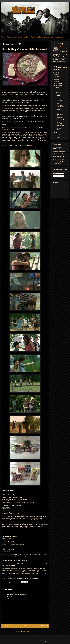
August (58, 92)
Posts (56, 174)
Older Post (45, 626)
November (59, 85)
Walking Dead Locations (59, 151)
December (59, 83)
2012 (56, 81)
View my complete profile (59, 61)
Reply (8, 599)
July (57, 133)
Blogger (45, 641)
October (58, 88)
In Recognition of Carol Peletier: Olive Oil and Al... (60, 101)
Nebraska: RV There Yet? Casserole (59, 95)
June (57, 135)
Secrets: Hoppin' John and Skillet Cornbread (60, 121)
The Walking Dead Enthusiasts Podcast (58, 148)
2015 (56, 75)
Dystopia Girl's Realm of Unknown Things (59, 162)
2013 (56, 79)
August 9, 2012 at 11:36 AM (20, 594)
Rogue (63, 47)
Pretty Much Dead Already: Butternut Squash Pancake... (60, 108)
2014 (56, 77)
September (59, 90)
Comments (57, 176)
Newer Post (6, 626)
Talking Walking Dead (58, 159)
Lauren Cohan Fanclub (58, 156)
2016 (56, 72)
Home (25, 626)
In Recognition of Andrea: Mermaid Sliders (60, 128)
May (57, 137)
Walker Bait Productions (59, 154)
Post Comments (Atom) (29, 631)
